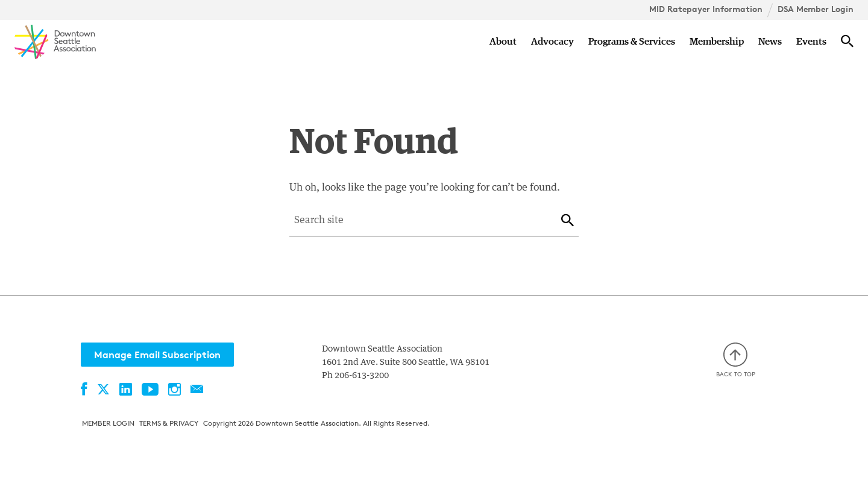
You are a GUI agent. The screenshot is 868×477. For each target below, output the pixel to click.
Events (811, 42)
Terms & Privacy (169, 423)
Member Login (108, 423)
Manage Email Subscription (157, 355)
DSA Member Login (816, 9)
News (770, 42)
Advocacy (552, 42)
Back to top (736, 360)
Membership (717, 42)
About (503, 42)
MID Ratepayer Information (706, 9)
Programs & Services (632, 42)
